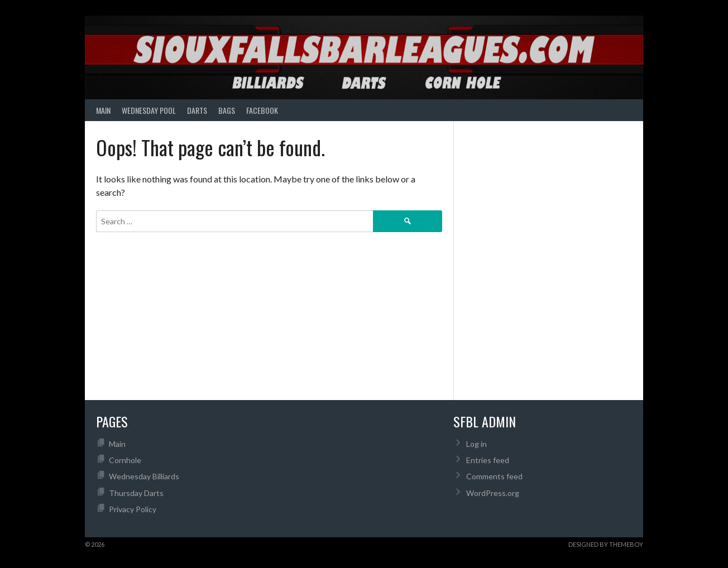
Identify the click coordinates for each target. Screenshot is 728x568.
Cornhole (125, 460)
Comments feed (494, 476)
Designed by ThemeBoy (606, 544)
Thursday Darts (136, 493)
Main (103, 110)
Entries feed (488, 460)
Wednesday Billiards (144, 476)
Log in (476, 444)
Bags (227, 110)
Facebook (262, 110)
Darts (197, 110)
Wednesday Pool (149, 110)
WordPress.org (493, 493)
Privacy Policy (133, 509)
